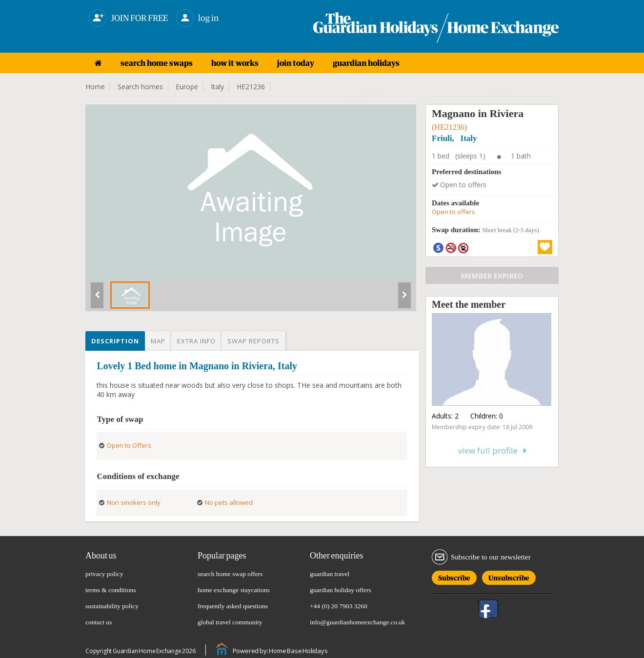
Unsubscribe (509, 576)
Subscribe (454, 576)
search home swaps (157, 63)
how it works (235, 63)
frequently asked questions (233, 606)
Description (115, 341)
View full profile (492, 450)
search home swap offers (230, 574)
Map (158, 341)
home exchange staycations (234, 590)
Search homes (140, 87)
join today (296, 63)
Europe (187, 87)
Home (95, 87)
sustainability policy (112, 606)
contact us (99, 622)
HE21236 (251, 87)
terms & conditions (111, 590)
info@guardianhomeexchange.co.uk (357, 622)
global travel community (230, 622)
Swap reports (253, 341)
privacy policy (104, 574)
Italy (217, 87)
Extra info (196, 341)
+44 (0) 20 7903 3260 (339, 606)
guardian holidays (366, 63)
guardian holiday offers (341, 590)
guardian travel (330, 574)
